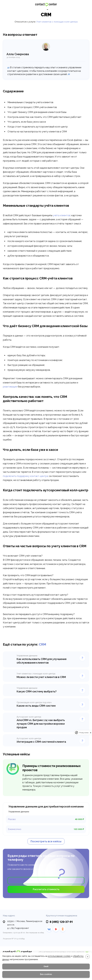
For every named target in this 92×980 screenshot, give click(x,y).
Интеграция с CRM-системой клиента (41, 742)
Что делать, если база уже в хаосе (27, 122)
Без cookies (46, 974)
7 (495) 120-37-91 (47, 865)
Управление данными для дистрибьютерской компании (46, 807)
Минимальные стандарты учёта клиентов (30, 102)
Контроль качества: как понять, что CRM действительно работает (44, 117)
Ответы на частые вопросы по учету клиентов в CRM (37, 132)
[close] (91, 733)
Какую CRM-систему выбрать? (37, 691)
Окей (46, 966)
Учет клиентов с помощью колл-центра (57, 22)
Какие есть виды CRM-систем (36, 706)
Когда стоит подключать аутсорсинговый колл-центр (38, 127)
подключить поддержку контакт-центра (25, 476)
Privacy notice (84, 733)
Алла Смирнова (18, 54)
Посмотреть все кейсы (46, 841)
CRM (43, 644)
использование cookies (59, 956)
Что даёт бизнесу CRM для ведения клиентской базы (37, 112)
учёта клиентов (62, 215)
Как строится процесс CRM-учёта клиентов (32, 107)
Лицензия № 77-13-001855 (14, 939)
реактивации (10, 387)
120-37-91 (86, 5)
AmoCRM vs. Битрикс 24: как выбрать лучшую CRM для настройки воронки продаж (41, 724)
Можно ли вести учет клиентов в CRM (41, 677)
